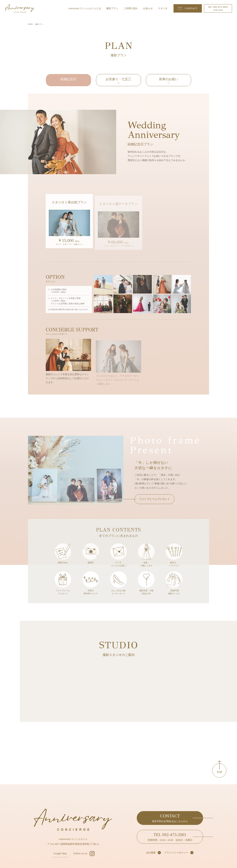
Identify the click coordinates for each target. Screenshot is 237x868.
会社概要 (151, 853)
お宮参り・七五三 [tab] (118, 79)
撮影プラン (112, 8)
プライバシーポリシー (176, 853)
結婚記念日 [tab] (68, 79)
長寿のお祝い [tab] (169, 79)
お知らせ (148, 8)
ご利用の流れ (131, 8)
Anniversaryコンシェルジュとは (85, 8)
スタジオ (163, 8)
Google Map (60, 853)
